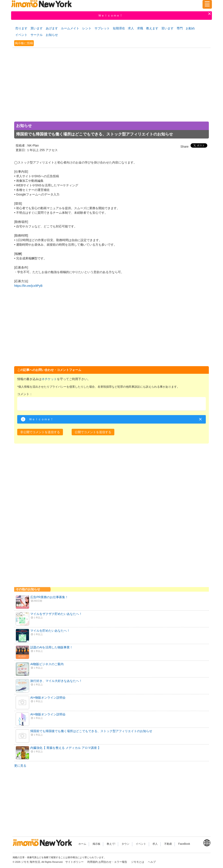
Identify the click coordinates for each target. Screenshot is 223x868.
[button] (40, 432)
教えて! (111, 844)
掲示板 (96, 844)
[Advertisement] (111, 90)
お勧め (190, 28)
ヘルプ (152, 862)
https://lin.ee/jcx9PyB (28, 286)
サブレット (102, 28)
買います (37, 28)
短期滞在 (119, 28)
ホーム (82, 844)
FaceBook (184, 844)
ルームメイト (70, 28)
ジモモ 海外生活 (31, 862)
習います (167, 28)
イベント (21, 35)
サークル (37, 35)
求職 (140, 28)
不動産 (168, 844)
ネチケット (49, 379)
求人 (131, 28)
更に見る (20, 766)
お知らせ (52, 35)
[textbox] (111, 404)
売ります (21, 28)
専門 (180, 28)
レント (87, 28)
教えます (152, 28)
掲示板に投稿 (24, 43)
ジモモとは (138, 862)
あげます (52, 28)
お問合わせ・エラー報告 (113, 862)
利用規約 (93, 862)
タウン (125, 844)
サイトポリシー (75, 862)
